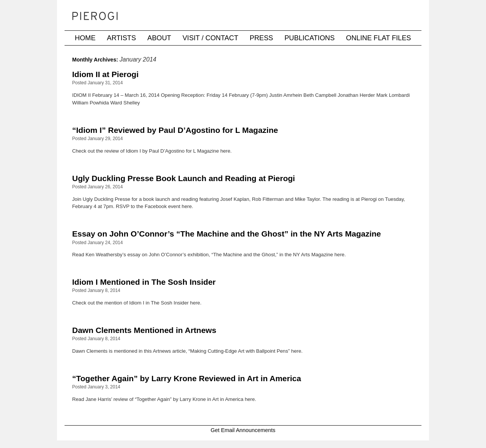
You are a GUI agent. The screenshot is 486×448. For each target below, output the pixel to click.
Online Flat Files (378, 38)
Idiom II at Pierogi (105, 74)
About (159, 38)
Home (85, 38)
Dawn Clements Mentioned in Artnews (144, 330)
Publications (309, 38)
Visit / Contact (211, 38)
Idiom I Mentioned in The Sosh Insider (144, 282)
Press (262, 38)
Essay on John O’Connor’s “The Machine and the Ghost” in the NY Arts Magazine (226, 234)
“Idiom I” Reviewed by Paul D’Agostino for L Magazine (175, 130)
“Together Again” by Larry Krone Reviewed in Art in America (187, 378)
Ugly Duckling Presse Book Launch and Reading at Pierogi (184, 178)
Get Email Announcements (243, 430)
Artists (121, 38)
